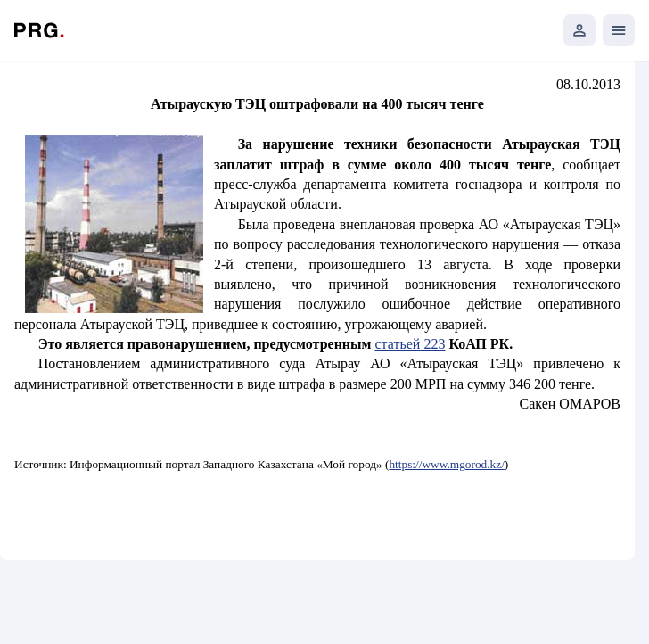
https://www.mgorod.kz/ (446, 464)
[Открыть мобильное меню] (619, 30)
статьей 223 (410, 344)
